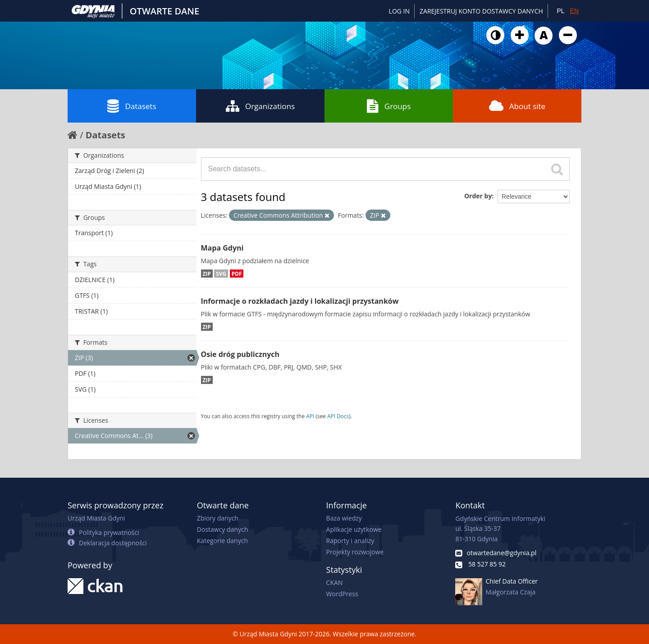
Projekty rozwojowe (355, 552)
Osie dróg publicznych (240, 354)
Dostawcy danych (222, 529)
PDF (237, 274)
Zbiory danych (218, 518)
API (310, 416)
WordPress (342, 594)
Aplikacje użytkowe (354, 529)
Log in (399, 11)
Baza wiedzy (344, 518)
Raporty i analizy (350, 541)
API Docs (338, 416)
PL (560, 11)
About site (517, 106)
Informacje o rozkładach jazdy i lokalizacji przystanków (300, 301)
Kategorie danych (222, 541)
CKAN (335, 582)
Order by (478, 196)
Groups (389, 106)
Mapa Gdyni (222, 248)
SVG (221, 274)
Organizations (260, 106)
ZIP (207, 274)
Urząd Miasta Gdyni (96, 518)
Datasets (132, 106)
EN (574, 11)
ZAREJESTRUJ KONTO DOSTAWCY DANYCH (481, 11)
